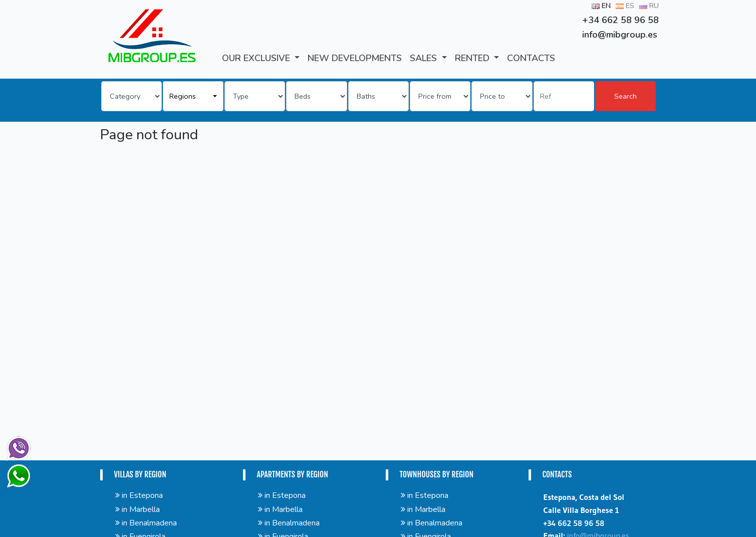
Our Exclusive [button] (257, 58)
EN (601, 6)
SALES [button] (425, 58)
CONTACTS (531, 58)
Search (625, 96)
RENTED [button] (473, 58)
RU (649, 6)
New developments (355, 58)
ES (625, 6)
